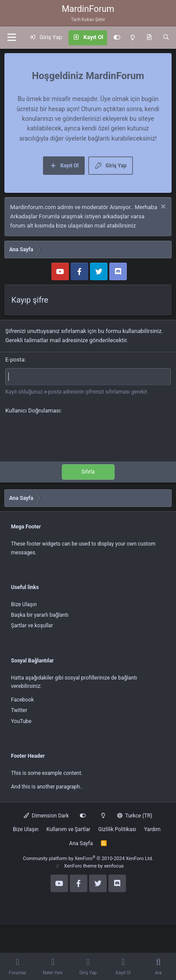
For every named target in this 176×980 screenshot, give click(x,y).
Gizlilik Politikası (117, 829)
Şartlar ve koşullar (32, 626)
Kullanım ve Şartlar (68, 829)
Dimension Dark (46, 816)
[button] (11, 38)
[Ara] (166, 38)
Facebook (22, 700)
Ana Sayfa (81, 843)
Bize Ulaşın (24, 604)
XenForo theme (81, 866)
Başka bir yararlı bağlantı (40, 615)
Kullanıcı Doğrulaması (33, 410)
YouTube (21, 721)
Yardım (152, 829)
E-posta (15, 360)
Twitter (19, 710)
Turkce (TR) (135, 816)
